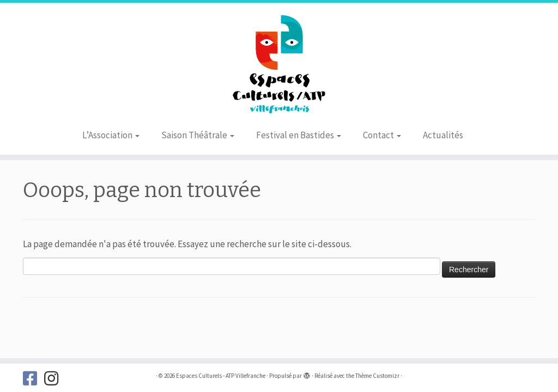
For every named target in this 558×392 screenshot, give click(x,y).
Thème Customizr (377, 376)
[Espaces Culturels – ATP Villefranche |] (279, 63)
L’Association (111, 135)
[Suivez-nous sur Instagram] (55, 378)
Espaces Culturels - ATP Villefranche (221, 376)
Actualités (443, 135)
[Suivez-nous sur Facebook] (34, 378)
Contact (382, 135)
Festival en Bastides (299, 135)
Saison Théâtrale (198, 135)
